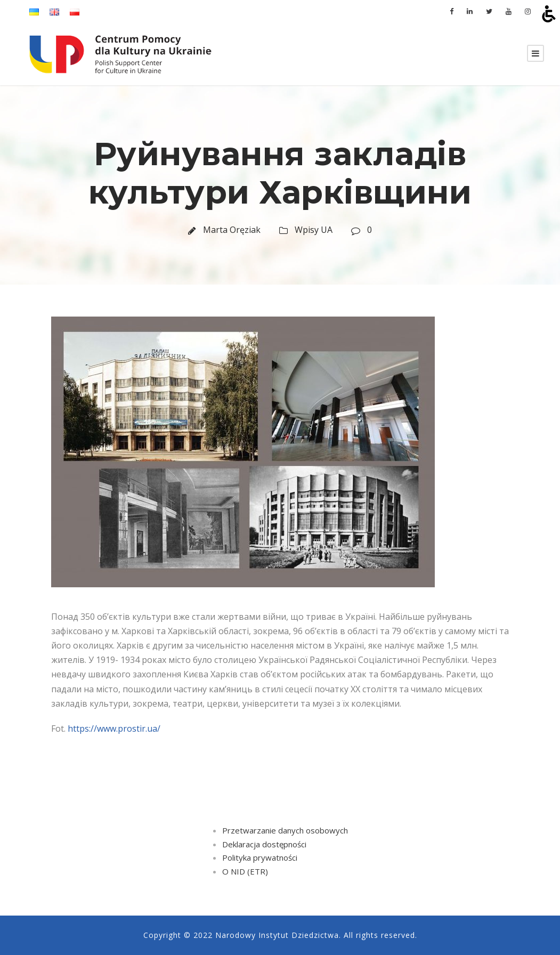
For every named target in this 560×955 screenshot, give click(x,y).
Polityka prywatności (260, 857)
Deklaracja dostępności (264, 844)
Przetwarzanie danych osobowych (285, 830)
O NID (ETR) (245, 871)
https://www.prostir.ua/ (114, 729)
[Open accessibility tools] (549, 14)
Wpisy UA (314, 230)
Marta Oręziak (232, 230)
